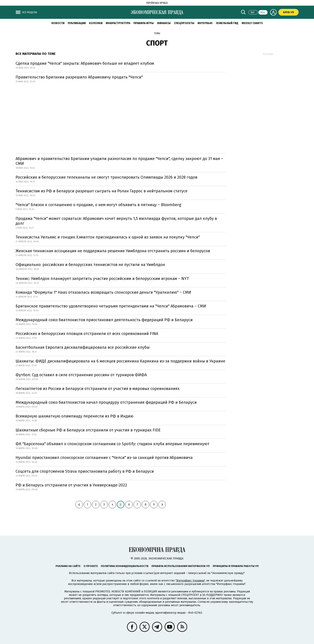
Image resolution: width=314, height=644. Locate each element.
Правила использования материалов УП (181, 566)
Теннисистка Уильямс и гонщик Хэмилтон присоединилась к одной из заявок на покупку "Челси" (108, 237)
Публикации (77, 23)
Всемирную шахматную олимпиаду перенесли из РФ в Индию (75, 416)
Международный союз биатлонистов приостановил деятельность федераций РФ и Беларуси (104, 320)
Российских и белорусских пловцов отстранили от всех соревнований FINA (87, 334)
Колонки (96, 23)
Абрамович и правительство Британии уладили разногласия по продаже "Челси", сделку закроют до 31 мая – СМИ (119, 161)
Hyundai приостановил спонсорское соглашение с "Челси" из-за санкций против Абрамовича (104, 458)
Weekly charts (252, 23)
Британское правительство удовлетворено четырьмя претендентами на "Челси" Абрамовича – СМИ (111, 306)
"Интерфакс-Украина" (190, 581)
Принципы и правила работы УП (236, 566)
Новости (58, 23)
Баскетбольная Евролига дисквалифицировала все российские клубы (83, 347)
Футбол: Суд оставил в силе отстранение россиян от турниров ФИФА (81, 375)
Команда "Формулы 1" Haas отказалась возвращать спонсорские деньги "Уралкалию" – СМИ (103, 292)
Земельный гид (227, 23)
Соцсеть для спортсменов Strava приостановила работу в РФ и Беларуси (85, 471)
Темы (157, 33)
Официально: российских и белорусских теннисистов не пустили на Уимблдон (90, 265)
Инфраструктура (118, 23)
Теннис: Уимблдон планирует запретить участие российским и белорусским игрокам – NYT (102, 279)
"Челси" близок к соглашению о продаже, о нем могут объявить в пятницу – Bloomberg (98, 205)
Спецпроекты (184, 23)
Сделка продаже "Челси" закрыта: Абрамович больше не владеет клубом (85, 63)
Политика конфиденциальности (125, 566)
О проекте (91, 566)
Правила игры (144, 23)
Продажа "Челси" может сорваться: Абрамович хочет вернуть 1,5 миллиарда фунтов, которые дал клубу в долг (116, 221)
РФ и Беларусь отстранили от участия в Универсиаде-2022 (71, 485)
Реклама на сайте (68, 566)
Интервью (205, 23)
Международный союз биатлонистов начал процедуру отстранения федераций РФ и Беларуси (106, 402)
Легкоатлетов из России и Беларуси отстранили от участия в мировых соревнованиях (98, 389)
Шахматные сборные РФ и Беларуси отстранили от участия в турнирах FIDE (88, 430)
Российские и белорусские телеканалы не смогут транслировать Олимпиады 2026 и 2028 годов (106, 177)
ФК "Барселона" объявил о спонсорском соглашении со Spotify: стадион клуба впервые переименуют (113, 444)
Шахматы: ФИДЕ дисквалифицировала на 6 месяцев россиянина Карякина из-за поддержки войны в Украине (120, 361)
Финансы (164, 23)
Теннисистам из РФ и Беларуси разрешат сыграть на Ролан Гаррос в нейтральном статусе (101, 191)
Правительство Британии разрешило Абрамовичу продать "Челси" (79, 77)
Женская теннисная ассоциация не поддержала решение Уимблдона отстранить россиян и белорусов (113, 251)
